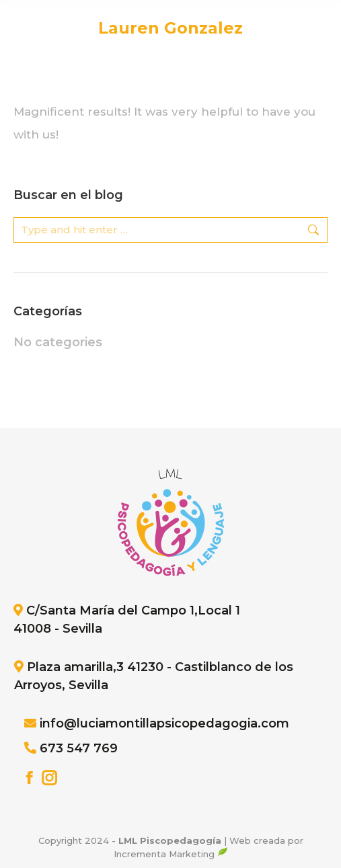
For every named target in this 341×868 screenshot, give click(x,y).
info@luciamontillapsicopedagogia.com (164, 723)
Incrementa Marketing (171, 854)
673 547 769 (79, 748)
